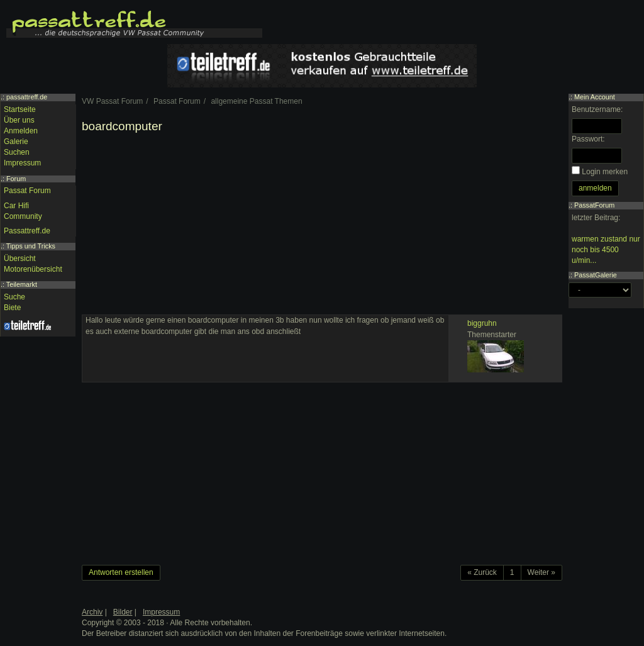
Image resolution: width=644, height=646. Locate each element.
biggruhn (482, 323)
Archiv (92, 612)
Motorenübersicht (33, 269)
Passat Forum (27, 191)
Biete (12, 308)
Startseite (20, 109)
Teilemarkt (22, 284)
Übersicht (20, 259)
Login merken (605, 172)
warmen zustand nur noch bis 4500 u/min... (606, 250)
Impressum (22, 163)
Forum (16, 179)
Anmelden (21, 131)
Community (23, 216)
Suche (14, 297)
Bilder (123, 612)
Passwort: (588, 139)
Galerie (16, 142)
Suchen (17, 152)
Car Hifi (16, 206)
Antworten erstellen (121, 572)
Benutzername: (597, 109)
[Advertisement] (322, 226)
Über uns (19, 120)
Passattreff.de (27, 231)
